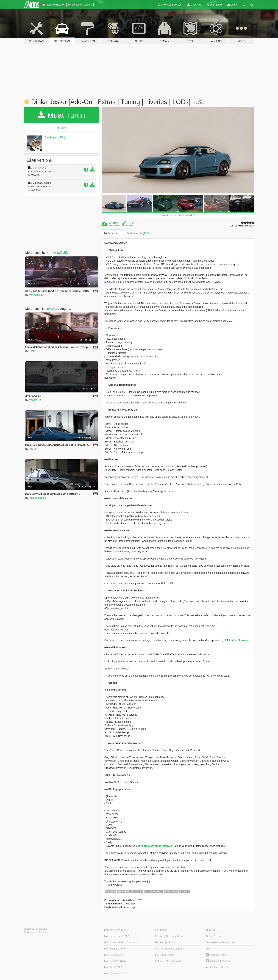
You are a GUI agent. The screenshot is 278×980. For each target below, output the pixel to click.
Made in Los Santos (35, 932)
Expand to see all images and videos (178, 215)
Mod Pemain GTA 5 (115, 961)
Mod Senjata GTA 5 (115, 949)
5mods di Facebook (219, 961)
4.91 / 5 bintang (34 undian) (242, 226)
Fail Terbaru (162, 930)
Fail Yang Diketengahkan (169, 936)
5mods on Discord (218, 967)
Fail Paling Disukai (165, 942)
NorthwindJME (55, 137)
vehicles (51, 309)
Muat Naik (194, 5)
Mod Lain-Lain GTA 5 (116, 973)
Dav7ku (33, 449)
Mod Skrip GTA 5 (114, 955)
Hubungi (211, 930)
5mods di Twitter (217, 955)
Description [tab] (112, 233)
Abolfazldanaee (37, 498)
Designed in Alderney (36, 929)
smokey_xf (35, 400)
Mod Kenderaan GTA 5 (117, 936)
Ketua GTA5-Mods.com (168, 961)
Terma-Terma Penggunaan (221, 942)
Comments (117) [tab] (138, 233)
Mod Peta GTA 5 (113, 967)
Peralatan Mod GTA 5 (116, 930)
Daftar (232, 5)
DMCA (210, 949)
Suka (131, 226)
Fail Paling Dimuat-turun (168, 949)
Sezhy (32, 351)
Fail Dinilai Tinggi (165, 955)
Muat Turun (61, 115)
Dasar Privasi (213, 936)
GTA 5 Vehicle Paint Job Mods (121, 942)
